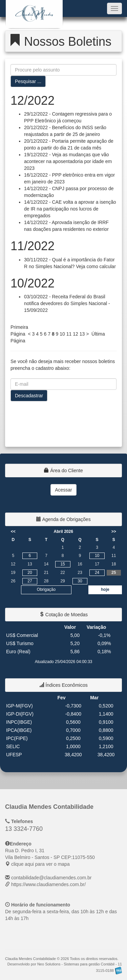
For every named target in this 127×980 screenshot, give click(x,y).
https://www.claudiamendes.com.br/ (48, 884)
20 (30, 573)
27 (30, 581)
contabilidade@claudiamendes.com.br (51, 878)
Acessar (63, 490)
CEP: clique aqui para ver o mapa (50, 857)
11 (69, 334)
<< (13, 532)
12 (76, 334)
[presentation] (62, 421)
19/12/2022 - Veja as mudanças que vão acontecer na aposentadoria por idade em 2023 (68, 161)
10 (62, 334)
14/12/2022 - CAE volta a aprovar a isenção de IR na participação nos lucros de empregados (70, 209)
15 (62, 564)
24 (97, 573)
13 (82, 334)
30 (80, 581)
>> (114, 532)
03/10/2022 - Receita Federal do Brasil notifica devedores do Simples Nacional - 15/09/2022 (67, 303)
